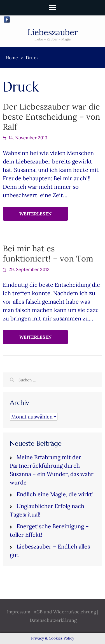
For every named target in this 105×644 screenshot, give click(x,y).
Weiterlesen (35, 214)
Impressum (19, 612)
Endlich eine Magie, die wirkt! (55, 494)
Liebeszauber (53, 32)
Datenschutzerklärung (53, 620)
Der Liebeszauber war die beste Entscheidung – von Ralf (52, 117)
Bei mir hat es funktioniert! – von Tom (48, 253)
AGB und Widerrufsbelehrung (65, 612)
